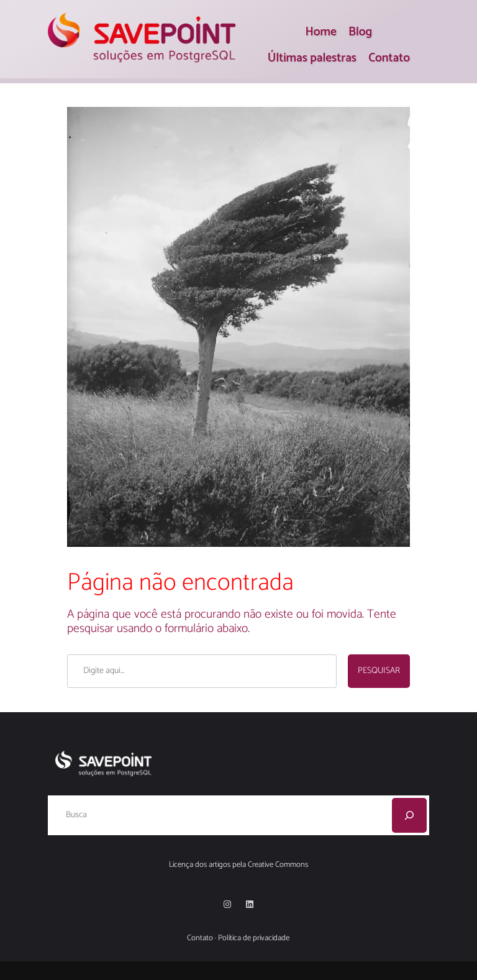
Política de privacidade (254, 938)
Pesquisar (379, 671)
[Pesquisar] (409, 815)
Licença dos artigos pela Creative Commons (238, 865)
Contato (200, 938)
